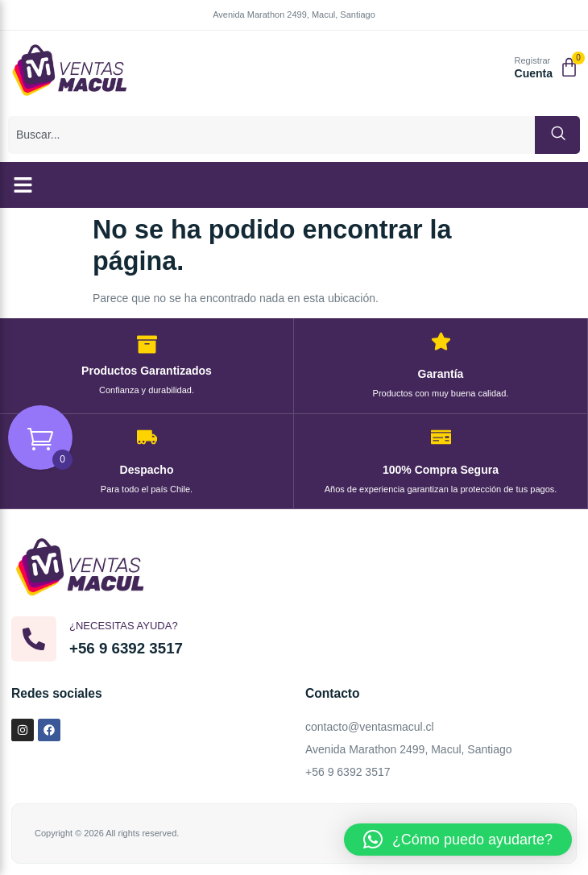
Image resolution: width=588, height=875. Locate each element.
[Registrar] (497, 69)
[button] (23, 185)
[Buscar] (557, 135)
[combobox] (271, 135)
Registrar (533, 60)
